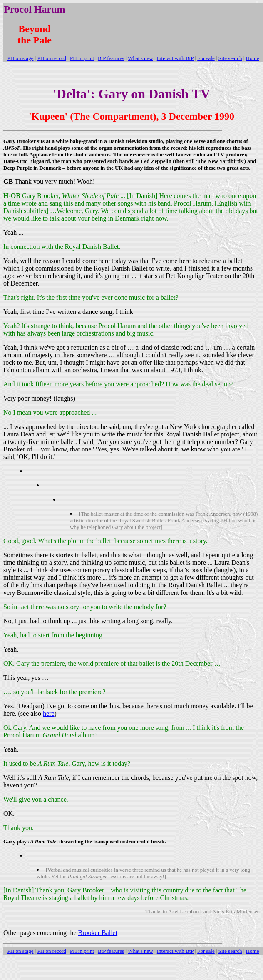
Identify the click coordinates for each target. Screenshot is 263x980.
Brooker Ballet (98, 933)
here (49, 713)
